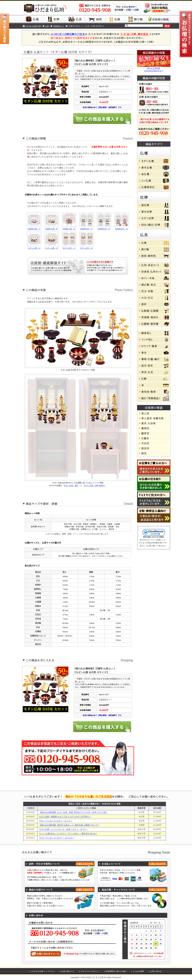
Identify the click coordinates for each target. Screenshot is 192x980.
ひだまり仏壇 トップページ (43, 971)
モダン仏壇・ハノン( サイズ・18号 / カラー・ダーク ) (63, 829)
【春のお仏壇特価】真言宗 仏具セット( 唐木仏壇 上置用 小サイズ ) (69, 825)
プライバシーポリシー (90, 971)
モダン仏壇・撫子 (71, 486)
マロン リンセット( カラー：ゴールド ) (56, 838)
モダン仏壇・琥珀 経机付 (94, 486)
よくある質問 (138, 971)
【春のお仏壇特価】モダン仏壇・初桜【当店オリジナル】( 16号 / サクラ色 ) (73, 812)
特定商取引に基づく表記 (116, 971)
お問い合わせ (156, 971)
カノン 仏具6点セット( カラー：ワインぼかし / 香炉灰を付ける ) (68, 834)
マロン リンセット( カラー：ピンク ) (55, 821)
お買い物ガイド (68, 971)
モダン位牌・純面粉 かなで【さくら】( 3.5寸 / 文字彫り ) (65, 817)
